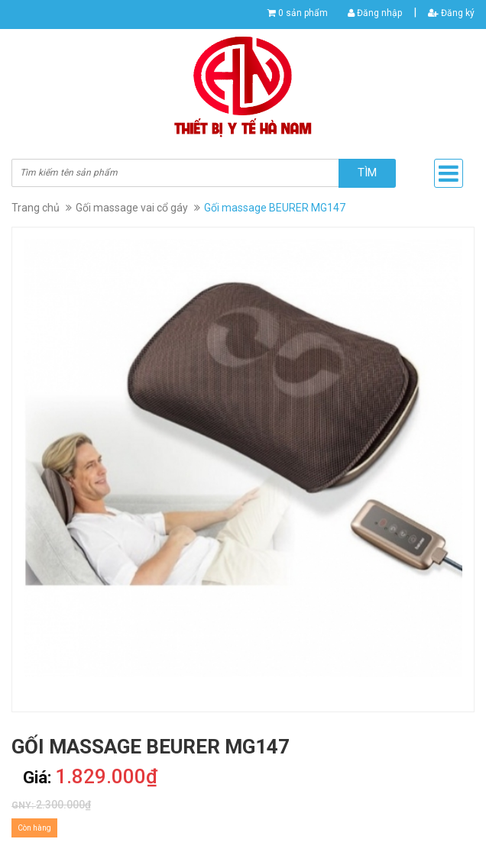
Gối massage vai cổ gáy (132, 208)
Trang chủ (36, 208)
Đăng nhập (375, 13)
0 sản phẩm (303, 13)
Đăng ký (451, 13)
